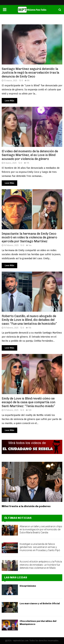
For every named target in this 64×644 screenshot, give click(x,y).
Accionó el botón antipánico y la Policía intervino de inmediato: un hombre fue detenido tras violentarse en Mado (41, 565)
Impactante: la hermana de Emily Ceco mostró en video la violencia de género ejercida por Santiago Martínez (29, 237)
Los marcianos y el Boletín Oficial (40, 603)
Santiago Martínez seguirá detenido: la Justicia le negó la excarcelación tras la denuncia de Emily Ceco (30, 73)
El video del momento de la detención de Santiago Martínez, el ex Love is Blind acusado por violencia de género (30, 155)
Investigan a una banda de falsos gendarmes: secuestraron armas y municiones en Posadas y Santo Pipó (40, 547)
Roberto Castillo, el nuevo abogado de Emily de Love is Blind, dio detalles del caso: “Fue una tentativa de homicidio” (29, 320)
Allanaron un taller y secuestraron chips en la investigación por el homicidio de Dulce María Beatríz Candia (41, 529)
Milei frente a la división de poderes (26, 506)
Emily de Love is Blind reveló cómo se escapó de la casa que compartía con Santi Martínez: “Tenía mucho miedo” (29, 402)
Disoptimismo (28, 586)
